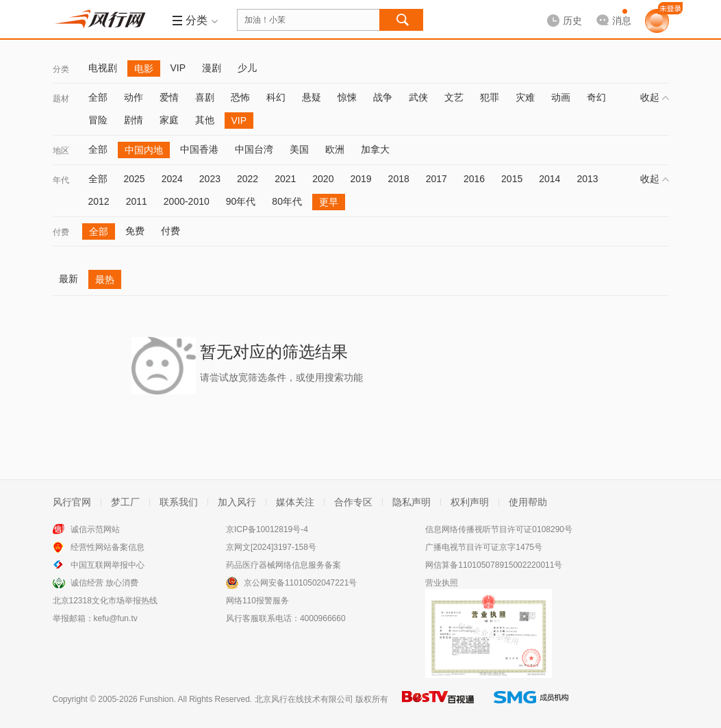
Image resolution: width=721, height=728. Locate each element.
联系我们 (179, 502)
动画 (561, 97)
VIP (178, 68)
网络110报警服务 (257, 601)
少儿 (247, 68)
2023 (210, 179)
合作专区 (353, 502)
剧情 (134, 120)
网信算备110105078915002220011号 (494, 565)
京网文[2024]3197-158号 (271, 547)
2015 (512, 179)
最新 (68, 279)
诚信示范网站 (95, 529)
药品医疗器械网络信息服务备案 (283, 565)
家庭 (169, 120)
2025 (135, 179)
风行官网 (72, 502)
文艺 (454, 97)
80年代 (287, 201)
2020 (323, 179)
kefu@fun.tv (116, 618)
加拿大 (375, 149)
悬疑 (312, 97)
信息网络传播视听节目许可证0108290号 (499, 529)
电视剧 (103, 68)
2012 (99, 201)
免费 (135, 231)
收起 (655, 97)
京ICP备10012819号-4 (267, 529)
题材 (61, 99)
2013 (587, 179)
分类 (61, 69)
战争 (383, 97)
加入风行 (237, 502)
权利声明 (470, 502)
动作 (134, 97)
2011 (137, 201)
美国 (299, 149)
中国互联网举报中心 (107, 565)
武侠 (418, 97)
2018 (399, 179)
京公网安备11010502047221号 (300, 583)
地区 (61, 151)
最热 (105, 279)
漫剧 (212, 68)
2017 (437, 179)
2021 (285, 179)
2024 (172, 179)
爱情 (169, 97)
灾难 (525, 97)
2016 (474, 179)
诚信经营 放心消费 (104, 583)
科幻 (276, 97)
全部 (98, 97)
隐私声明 (412, 502)
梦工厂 (125, 502)
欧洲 (335, 149)
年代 (61, 180)
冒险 (98, 120)
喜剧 (205, 97)
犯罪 (490, 97)
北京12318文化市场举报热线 (105, 601)
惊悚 (347, 97)
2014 (549, 179)
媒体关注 (295, 502)
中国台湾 (254, 149)
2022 (248, 179)
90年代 (241, 201)
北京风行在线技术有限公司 (304, 699)
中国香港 (199, 149)
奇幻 (596, 97)
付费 (61, 232)
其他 (205, 120)
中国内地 (144, 150)
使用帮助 (528, 502)
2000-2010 (187, 201)
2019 (360, 179)
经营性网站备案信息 (107, 547)
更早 (329, 202)
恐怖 (240, 97)
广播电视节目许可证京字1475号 (484, 547)
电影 (144, 68)
